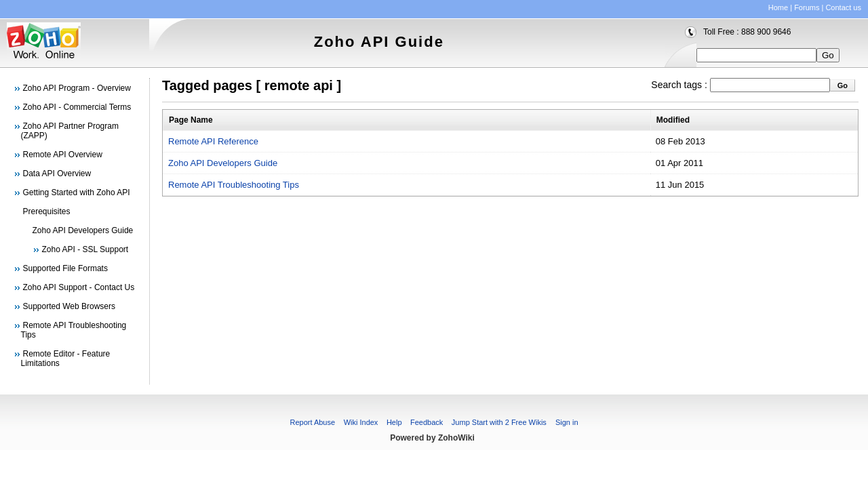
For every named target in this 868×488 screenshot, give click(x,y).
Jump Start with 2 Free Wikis (500, 422)
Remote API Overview (63, 155)
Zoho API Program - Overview (77, 88)
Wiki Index (361, 422)
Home (778, 7)
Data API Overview (57, 174)
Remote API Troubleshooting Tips (234, 185)
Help (394, 422)
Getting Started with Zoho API (77, 192)
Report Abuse (312, 422)
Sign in (567, 422)
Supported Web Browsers (70, 306)
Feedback (427, 422)
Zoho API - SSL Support (85, 249)
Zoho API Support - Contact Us (79, 287)
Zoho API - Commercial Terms (77, 107)
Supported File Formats (65, 268)
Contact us (843, 7)
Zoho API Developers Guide (83, 230)
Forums (807, 7)
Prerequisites (47, 211)
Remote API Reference (213, 141)
